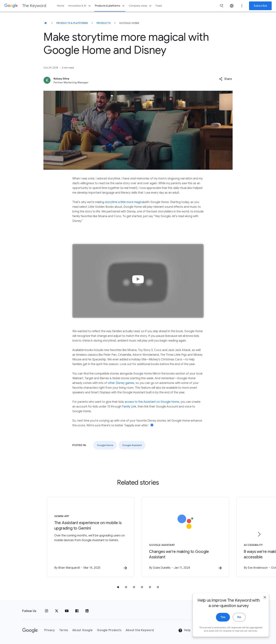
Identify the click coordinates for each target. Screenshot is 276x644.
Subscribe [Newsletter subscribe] (260, 6)
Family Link (129, 407)
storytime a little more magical (125, 202)
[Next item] (259, 534)
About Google (82, 630)
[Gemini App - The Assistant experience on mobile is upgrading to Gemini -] (91, 537)
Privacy (50, 630)
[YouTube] (67, 611)
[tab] (118, 587)
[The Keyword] (46, 23)
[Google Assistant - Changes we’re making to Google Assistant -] (185, 537)
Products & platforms (110, 6)
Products (104, 23)
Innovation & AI (80, 6)
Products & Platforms (72, 23)
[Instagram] (46, 611)
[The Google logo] (30, 630)
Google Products (109, 630)
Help (184, 630)
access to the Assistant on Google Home (152, 402)
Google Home (105, 445)
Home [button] (60, 6)
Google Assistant (132, 445)
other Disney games (121, 383)
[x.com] (57, 611)
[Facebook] (77, 611)
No (239, 626)
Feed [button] (159, 6)
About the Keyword (140, 630)
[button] (225, 79)
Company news (141, 6)
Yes (223, 626)
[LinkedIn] (87, 611)
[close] (265, 606)
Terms (64, 630)
